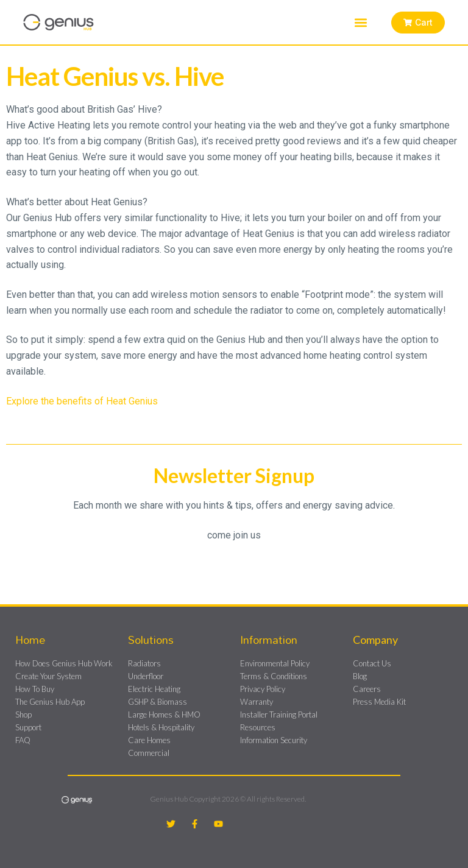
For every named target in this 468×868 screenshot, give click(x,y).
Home (30, 640)
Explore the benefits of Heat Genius (82, 401)
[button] (360, 22)
